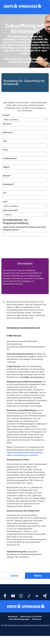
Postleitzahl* (8, 184)
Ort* (5, 193)
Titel (5, 141)
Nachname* (8, 132)
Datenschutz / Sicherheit (31, 616)
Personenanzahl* (10, 210)
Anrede (6, 115)
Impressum (13, 616)
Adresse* (7, 176)
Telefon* (7, 167)
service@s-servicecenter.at (32, 377)
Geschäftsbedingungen (19, 619)
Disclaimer (37, 619)
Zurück (14, 576)
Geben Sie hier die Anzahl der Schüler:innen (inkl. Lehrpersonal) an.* (24, 228)
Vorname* (7, 124)
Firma (5, 150)
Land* (5, 202)
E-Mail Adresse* (10, 158)
